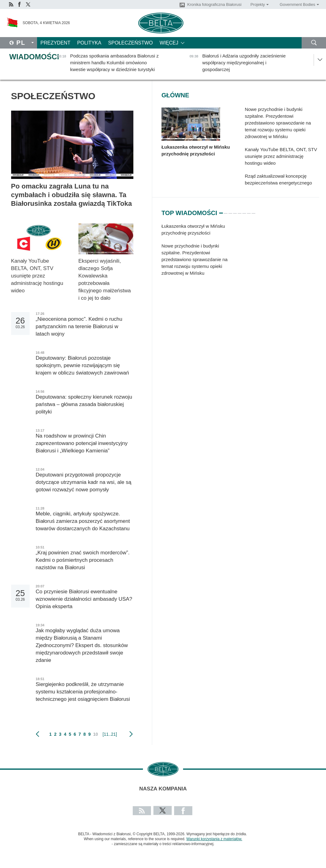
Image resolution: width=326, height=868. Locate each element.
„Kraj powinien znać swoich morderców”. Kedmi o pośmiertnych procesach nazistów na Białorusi (83, 560)
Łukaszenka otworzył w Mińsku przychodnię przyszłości (196, 150)
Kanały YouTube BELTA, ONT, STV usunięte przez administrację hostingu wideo (37, 276)
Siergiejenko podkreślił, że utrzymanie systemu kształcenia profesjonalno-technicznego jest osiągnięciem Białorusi (83, 692)
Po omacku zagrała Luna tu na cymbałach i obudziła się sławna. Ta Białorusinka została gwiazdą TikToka (72, 195)
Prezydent (55, 43)
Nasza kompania (163, 789)
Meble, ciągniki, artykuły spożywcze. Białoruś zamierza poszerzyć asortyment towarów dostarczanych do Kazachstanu (84, 521)
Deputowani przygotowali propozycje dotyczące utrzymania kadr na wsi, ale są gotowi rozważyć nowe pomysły (84, 482)
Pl (21, 43)
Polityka (89, 43)
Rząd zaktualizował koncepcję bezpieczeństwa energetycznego (278, 179)
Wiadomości (34, 57)
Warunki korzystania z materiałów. (214, 839)
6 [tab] (244, 210)
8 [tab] (253, 210)
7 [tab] (249, 210)
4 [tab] (235, 210)
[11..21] (110, 734)
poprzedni (38, 734)
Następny (131, 734)
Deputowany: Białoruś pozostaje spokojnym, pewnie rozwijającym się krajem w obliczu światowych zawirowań (82, 365)
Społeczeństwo (130, 43)
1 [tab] (221, 210)
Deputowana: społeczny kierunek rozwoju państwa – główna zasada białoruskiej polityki (84, 404)
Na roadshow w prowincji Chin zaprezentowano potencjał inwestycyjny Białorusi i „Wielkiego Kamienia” (82, 443)
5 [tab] (240, 210)
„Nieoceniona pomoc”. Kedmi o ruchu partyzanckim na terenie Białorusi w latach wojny (79, 326)
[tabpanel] (198, 253)
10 (96, 734)
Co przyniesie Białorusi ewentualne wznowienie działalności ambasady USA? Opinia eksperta (84, 599)
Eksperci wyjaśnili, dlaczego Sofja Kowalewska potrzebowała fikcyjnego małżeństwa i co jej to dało (105, 279)
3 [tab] (230, 210)
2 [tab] (226, 210)
